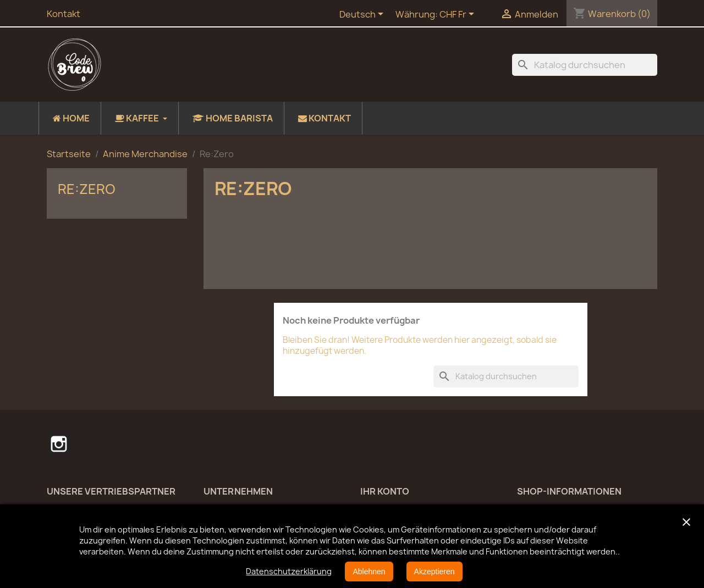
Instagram (59, 444)
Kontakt (64, 14)
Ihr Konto (385, 491)
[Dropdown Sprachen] (363, 15)
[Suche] (585, 65)
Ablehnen (369, 572)
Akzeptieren (435, 572)
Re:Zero (87, 189)
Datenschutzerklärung (289, 571)
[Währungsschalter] (459, 15)
